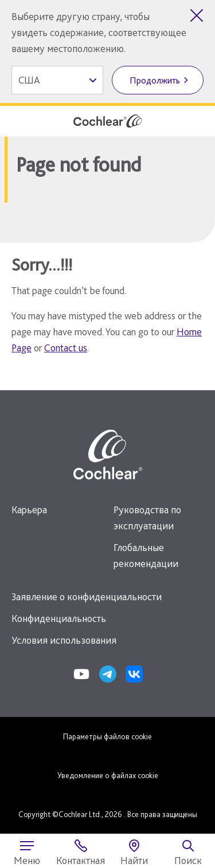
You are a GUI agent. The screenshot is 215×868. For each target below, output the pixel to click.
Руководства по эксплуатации (147, 518)
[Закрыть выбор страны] (197, 15)
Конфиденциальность (59, 618)
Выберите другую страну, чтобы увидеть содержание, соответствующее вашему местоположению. (99, 32)
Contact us (66, 348)
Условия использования (64, 640)
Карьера (29, 510)
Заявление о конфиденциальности (87, 596)
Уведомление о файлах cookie (108, 775)
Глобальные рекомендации (146, 555)
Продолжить (155, 80)
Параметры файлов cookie (107, 736)
